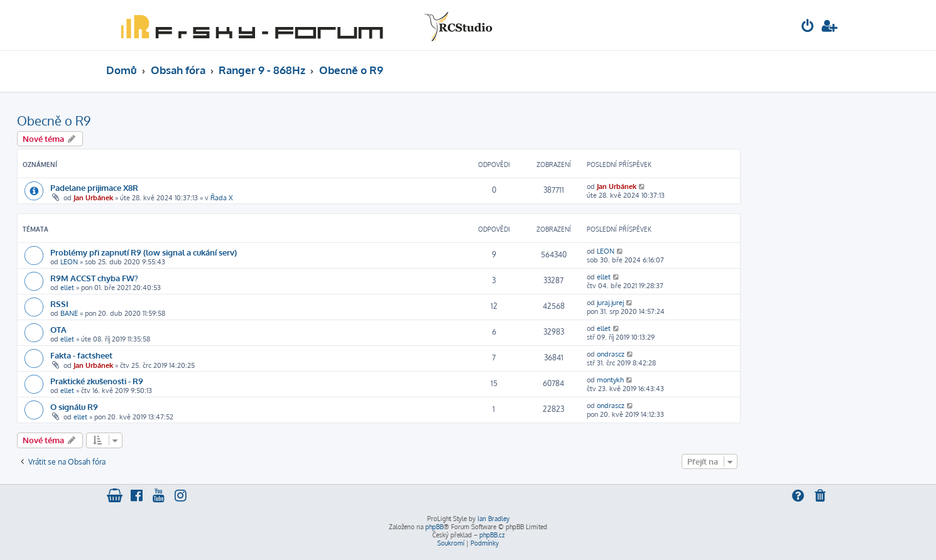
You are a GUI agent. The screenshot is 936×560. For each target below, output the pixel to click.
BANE (69, 313)
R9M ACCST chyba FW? (94, 278)
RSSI (59, 304)
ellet (67, 288)
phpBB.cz (492, 535)
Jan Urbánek (93, 198)
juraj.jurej (610, 303)
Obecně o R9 (54, 121)
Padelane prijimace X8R (94, 187)
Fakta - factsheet (81, 355)
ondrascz (611, 354)
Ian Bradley (493, 519)
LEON (69, 262)
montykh (610, 380)
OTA (58, 329)
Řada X (222, 198)
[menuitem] (808, 27)
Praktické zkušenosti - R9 (97, 381)
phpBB (434, 527)
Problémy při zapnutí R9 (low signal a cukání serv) (144, 252)
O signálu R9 (74, 407)
